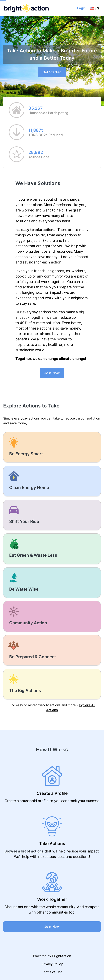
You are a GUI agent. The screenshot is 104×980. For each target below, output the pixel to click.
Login (81, 8)
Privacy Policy (52, 964)
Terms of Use (52, 972)
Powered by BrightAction (52, 956)
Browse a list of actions (24, 851)
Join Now (52, 373)
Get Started (52, 72)
